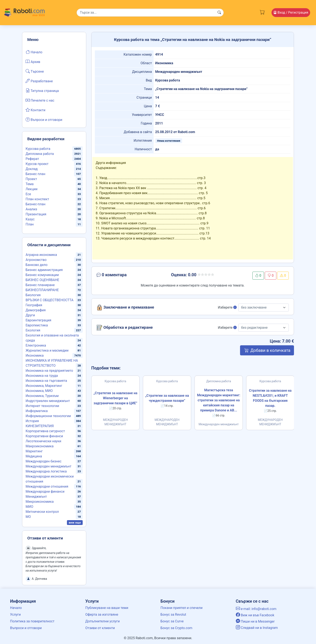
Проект (31, 179)
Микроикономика (40, 502)
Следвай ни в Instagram (257, 628)
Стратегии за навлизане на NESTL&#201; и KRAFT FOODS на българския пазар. (270, 398)
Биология (33, 295)
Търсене (35, 71)
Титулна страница (42, 90)
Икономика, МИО (39, 391)
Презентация (36, 214)
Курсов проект (37, 164)
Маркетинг (34, 451)
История (32, 421)
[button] (127, 276)
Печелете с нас (40, 100)
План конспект (37, 199)
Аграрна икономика (41, 255)
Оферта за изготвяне (102, 615)
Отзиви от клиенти (100, 628)
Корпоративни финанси (44, 436)
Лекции (31, 189)
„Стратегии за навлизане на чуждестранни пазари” (167, 398)
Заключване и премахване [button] (125, 308)
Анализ (31, 209)
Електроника (36, 345)
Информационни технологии (48, 416)
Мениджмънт (36, 497)
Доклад (32, 169)
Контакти (35, 110)
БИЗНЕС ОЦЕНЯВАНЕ (42, 280)
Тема (30, 184)
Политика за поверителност (32, 621)
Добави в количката (267, 350)
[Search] (150, 13)
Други (30, 315)
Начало (34, 52)
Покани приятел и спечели (182, 608)
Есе (28, 194)
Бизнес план (35, 174)
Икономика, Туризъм (42, 396)
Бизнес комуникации (42, 275)
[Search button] (219, 13)
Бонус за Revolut (173, 615)
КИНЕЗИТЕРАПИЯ (40, 426)
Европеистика (37, 325)
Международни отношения (47, 486)
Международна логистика (46, 471)
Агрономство (36, 260)
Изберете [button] (227, 307)
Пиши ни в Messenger (255, 621)
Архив (33, 62)
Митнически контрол (42, 512)
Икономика (35, 355)
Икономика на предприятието (49, 371)
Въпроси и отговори (44, 119)
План (30, 224)
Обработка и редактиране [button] (125, 328)
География (34, 305)
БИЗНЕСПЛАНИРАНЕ (42, 290)
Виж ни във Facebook (255, 615)
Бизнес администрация (44, 270)
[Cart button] (262, 12)
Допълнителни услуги (103, 621)
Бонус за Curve (172, 621)
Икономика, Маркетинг (44, 386)
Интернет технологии (42, 406)
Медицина (34, 456)
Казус (30, 219)
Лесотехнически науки (43, 441)
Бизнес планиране (40, 285)
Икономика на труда (42, 376)
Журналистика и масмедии (47, 350)
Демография (36, 310)
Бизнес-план (35, 204)
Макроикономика (40, 446)
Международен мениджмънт (48, 466)
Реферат (32, 159)
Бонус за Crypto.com (176, 628)
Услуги (15, 615)
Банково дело (37, 265)
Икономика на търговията (46, 381)
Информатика (37, 411)
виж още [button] (75, 522)
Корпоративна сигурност (45, 431)
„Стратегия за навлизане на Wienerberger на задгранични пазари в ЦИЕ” (115, 398)
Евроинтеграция (38, 320)
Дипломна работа (40, 154)
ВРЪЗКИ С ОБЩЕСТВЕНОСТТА (50, 300)
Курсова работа (38, 149)
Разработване (39, 81)
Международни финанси (45, 492)
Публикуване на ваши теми (107, 608)
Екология (33, 330)
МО (28, 517)
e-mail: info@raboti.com (256, 609)
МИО (29, 507)
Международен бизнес (44, 461)
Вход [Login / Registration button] (291, 12)
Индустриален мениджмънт (48, 401)
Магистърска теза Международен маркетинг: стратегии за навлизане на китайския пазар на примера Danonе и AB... (219, 400)
